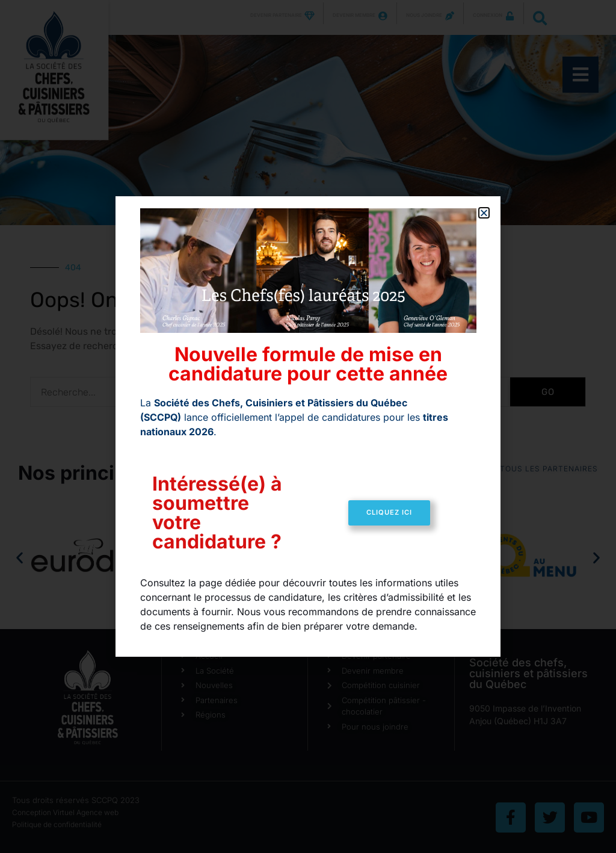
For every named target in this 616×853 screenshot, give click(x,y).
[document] (308, 426)
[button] (484, 213)
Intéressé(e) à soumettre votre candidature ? (217, 513)
